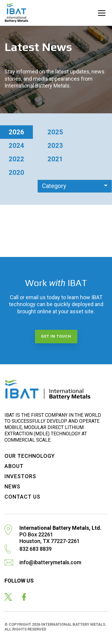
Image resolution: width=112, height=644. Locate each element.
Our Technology (30, 456)
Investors (20, 476)
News (12, 486)
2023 (55, 146)
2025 (55, 132)
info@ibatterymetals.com (50, 562)
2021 (55, 159)
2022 (16, 159)
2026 (16, 132)
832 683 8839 (36, 549)
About (14, 466)
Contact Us (22, 497)
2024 (16, 146)
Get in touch (56, 336)
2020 (16, 173)
